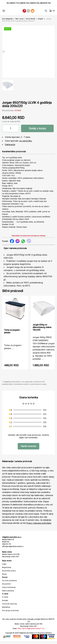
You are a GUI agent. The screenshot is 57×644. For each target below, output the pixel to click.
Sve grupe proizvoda (10, 613)
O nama (5, 599)
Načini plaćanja (8, 593)
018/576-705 (34, 3)
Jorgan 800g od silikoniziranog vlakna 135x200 (42, 330)
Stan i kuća (19, 19)
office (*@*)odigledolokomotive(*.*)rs (31, 631)
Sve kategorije (7, 19)
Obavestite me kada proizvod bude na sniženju (28, 238)
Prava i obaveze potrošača (39, 526)
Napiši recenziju (28, 449)
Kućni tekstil (30, 19)
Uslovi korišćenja (9, 590)
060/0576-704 (45, 3)
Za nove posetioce (9, 583)
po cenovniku (26, 143)
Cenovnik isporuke (10, 606)
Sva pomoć (6, 586)
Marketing (6, 610)
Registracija (7, 570)
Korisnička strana (9, 573)
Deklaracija (10, 147)
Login (4, 567)
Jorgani (40, 19)
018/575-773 (14, 3)
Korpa (4, 577)
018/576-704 (24, 3)
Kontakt (5, 603)
